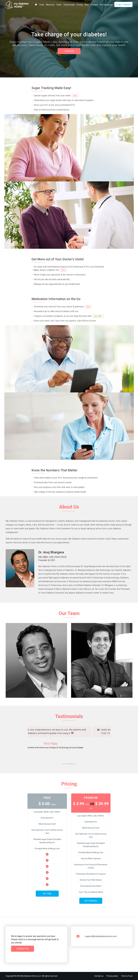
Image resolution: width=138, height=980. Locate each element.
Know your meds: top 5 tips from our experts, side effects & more (65, 321)
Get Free (47, 894)
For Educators (106, 5)
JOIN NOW (69, 51)
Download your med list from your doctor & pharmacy (63, 307)
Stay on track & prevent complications (52, 110)
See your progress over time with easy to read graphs (59, 487)
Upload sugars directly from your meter (56, 96)
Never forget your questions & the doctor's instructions (60, 275)
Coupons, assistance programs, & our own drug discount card (69, 316)
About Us (50, 5)
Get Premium (91, 901)
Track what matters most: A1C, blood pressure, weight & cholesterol (66, 478)
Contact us (99, 976)
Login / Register (123, 4)
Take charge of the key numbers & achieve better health (60, 492)
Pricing (80, 5)
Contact (94, 5)
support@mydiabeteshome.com (101, 936)
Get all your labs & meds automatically (52, 279)
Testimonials (69, 5)
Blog (87, 5)
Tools (42, 5)
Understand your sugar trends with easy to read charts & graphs (64, 100)
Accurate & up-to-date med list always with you (56, 311)
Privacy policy (112, 976)
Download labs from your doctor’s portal (53, 482)
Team (59, 5)
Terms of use (127, 976)
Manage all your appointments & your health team (57, 284)
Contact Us (22, 949)
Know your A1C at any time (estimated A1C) (54, 105)
